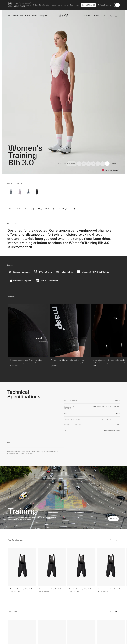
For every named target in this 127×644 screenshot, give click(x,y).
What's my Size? (14, 209)
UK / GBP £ (88, 16)
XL (103, 164)
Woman (16, 16)
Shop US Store (88, 5)
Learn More (26, 637)
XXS (79, 164)
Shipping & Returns (46, 209)
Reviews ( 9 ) (29, 209)
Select (114, 164)
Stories (35, 16)
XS (84, 164)
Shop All (113, 519)
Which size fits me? (112, 170)
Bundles (28, 16)
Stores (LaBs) (43, 16)
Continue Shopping (106, 5)
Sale (22, 16)
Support (97, 16)
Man (10, 16)
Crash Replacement (67, 209)
